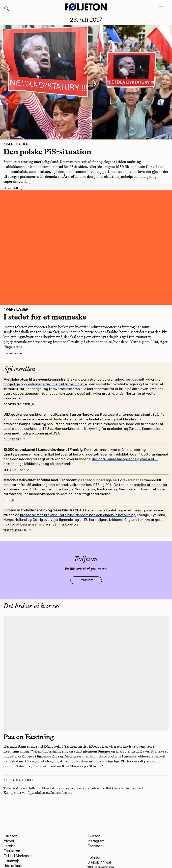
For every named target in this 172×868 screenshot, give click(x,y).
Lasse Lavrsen (14, 354)
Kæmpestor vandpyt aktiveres (26, 793)
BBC (9, 500)
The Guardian (16, 470)
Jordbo (10, 846)
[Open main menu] (162, 8)
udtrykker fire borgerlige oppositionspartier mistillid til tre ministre (82, 382)
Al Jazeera (14, 440)
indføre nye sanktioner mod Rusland (37, 419)
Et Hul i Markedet (18, 856)
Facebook (96, 846)
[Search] (7, 9)
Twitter (94, 836)
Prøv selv (86, 580)
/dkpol (9, 841)
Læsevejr (11, 861)
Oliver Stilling (13, 188)
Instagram (96, 841)
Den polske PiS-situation (47, 152)
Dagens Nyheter (19, 405)
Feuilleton (12, 851)
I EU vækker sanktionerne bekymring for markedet (83, 429)
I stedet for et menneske (45, 317)
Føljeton (10, 836)
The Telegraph (17, 531)
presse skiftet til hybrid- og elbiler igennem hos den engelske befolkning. (78, 515)
